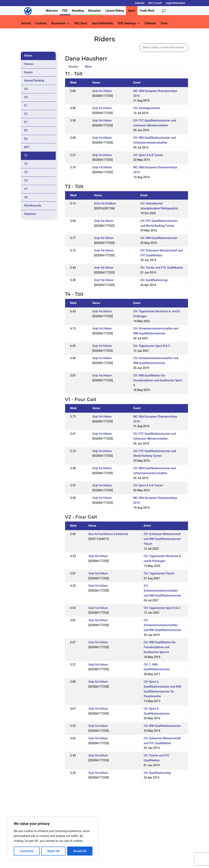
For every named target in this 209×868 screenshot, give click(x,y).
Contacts (41, 23)
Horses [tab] (29, 64)
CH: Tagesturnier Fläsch (159, 573)
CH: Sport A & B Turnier (148, 155)
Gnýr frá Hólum (102, 91)
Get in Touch (155, 3)
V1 (26, 189)
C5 (26, 97)
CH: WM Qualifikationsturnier (159, 238)
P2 (26, 131)
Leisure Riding (115, 11)
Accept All (80, 851)
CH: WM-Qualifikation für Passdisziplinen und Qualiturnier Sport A (158, 380)
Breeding (78, 11)
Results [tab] (73, 67)
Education (94, 11)
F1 (26, 106)
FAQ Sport (81, 23)
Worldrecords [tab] (33, 206)
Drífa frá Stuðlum (105, 203)
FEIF (65, 11)
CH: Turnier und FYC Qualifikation (162, 268)
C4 (26, 89)
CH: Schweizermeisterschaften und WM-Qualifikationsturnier (162, 591)
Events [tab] (28, 72)
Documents (59, 23)
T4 (26, 181)
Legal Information (175, 3)
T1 (26, 156)
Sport (132, 11)
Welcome (52, 11)
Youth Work (147, 11)
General (26, 23)
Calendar (140, 3)
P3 (26, 139)
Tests (164, 23)
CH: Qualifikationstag (154, 280)
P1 (26, 122)
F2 (26, 114)
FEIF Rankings (127, 23)
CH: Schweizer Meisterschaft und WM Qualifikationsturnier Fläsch (162, 539)
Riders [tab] (28, 56)
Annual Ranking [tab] (34, 80)
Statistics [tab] (30, 214)
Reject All (53, 851)
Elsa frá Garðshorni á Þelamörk (108, 534)
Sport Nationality (102, 23)
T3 (26, 172)
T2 (26, 164)
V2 (26, 197)
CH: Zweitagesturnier (147, 108)
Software (150, 23)
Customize (27, 851)
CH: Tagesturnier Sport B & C (152, 346)
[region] (53, 838)
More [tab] (88, 67)
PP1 (27, 147)
